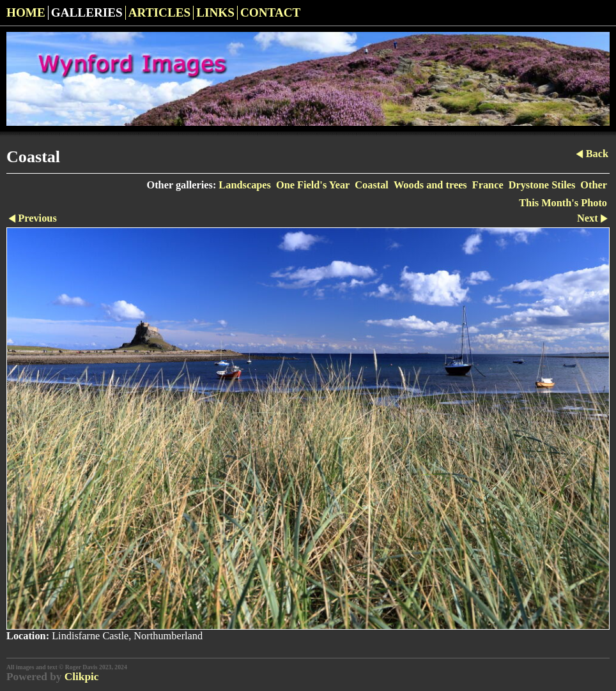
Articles (159, 12)
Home (26, 12)
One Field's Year (313, 185)
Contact (271, 12)
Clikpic (82, 677)
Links (215, 12)
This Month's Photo (563, 203)
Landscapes (245, 185)
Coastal (372, 185)
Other (594, 185)
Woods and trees (430, 185)
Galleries (87, 12)
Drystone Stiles (542, 185)
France (488, 185)
